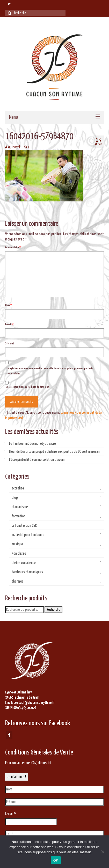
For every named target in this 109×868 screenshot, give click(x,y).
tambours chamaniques (27, 572)
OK (56, 860)
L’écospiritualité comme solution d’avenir (37, 460)
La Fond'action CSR (24, 526)
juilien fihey (14, 147)
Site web (10, 344)
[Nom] (54, 789)
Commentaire (13, 247)
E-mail (9, 324)
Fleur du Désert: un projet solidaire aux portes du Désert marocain (55, 452)
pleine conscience (24, 563)
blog (15, 498)
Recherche (53, 610)
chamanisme (20, 507)
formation (19, 516)
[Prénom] (54, 802)
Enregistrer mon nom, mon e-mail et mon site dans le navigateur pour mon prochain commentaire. (50, 371)
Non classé (19, 553)
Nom (8, 305)
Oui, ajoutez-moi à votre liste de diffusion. (28, 385)
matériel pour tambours (28, 535)
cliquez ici (44, 763)
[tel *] (54, 834)
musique (17, 544)
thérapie (18, 581)
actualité (18, 488)
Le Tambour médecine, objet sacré (32, 444)
